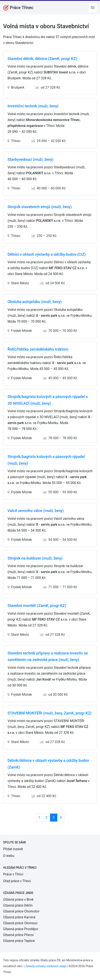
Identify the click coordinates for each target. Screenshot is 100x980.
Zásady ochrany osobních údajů (46, 966)
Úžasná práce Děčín (18, 905)
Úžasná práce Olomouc (20, 923)
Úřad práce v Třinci (17, 881)
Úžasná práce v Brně (18, 900)
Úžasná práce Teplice (19, 941)
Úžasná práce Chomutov (21, 911)
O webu (9, 856)
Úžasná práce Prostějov (21, 929)
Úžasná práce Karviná (19, 917)
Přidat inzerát (13, 849)
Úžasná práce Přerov (18, 935)
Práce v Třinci (13, 874)
